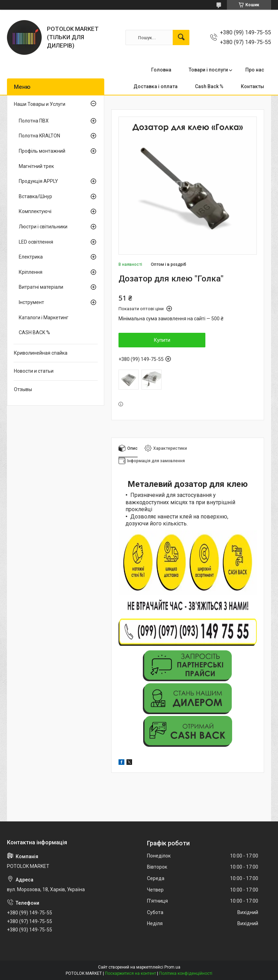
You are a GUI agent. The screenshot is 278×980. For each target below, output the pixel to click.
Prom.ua (172, 967)
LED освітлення (36, 242)
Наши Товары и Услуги (40, 104)
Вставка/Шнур (35, 196)
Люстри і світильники (43, 227)
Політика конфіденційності (186, 973)
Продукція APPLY (38, 181)
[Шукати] (181, 37)
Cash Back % (209, 86)
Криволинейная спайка (41, 353)
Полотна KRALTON (39, 136)
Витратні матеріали (41, 287)
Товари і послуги (208, 70)
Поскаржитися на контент (130, 973)
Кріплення (31, 272)
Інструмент (31, 302)
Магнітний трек (36, 166)
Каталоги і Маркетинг (44, 318)
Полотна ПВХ (34, 121)
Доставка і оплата (156, 86)
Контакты (252, 86)
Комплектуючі (35, 211)
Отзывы (23, 389)
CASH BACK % (34, 332)
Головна (161, 70)
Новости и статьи (34, 371)
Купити (162, 340)
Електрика (31, 257)
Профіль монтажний (42, 151)
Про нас (255, 70)
